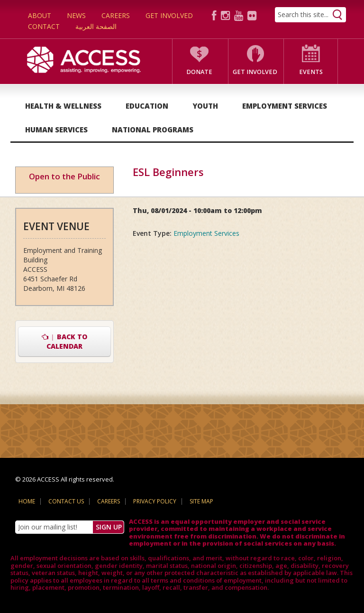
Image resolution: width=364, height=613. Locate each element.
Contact (44, 26)
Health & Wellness (63, 106)
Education (147, 106)
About (40, 15)
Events (311, 72)
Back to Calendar (65, 341)
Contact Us (66, 501)
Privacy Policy (155, 501)
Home (27, 501)
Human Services (56, 130)
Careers (116, 15)
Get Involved (169, 15)
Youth (205, 106)
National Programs (153, 130)
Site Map (201, 501)
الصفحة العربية (96, 26)
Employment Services (285, 106)
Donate (199, 72)
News (76, 15)
